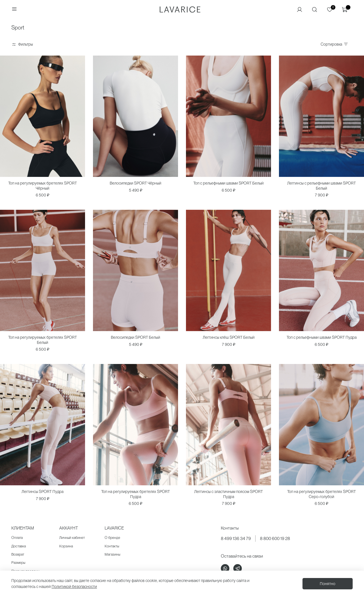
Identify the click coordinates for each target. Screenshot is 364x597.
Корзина (66, 546)
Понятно (328, 584)
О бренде (112, 538)
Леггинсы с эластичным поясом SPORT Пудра (228, 494)
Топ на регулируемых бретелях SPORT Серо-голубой (321, 494)
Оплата (17, 538)
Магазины (112, 554)
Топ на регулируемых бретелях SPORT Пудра (136, 494)
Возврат (18, 554)
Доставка (19, 546)
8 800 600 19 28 (275, 538)
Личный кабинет (72, 538)
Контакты (112, 546)
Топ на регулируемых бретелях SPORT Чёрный (43, 186)
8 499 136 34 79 (236, 538)
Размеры (18, 563)
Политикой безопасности (74, 587)
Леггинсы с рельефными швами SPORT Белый (321, 186)
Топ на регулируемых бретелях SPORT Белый (43, 340)
